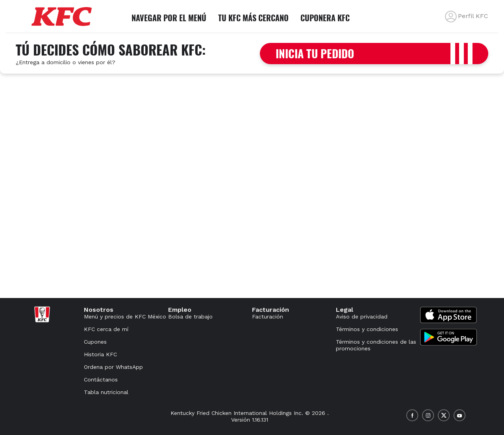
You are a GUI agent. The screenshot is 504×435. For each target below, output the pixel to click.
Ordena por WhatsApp (113, 367)
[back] (451, 17)
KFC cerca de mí (106, 329)
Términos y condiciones (367, 329)
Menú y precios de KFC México (125, 317)
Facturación (268, 317)
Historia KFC (100, 354)
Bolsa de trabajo (190, 317)
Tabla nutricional (106, 392)
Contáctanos (101, 379)
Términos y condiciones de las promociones (376, 345)
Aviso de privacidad (362, 317)
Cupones (95, 342)
